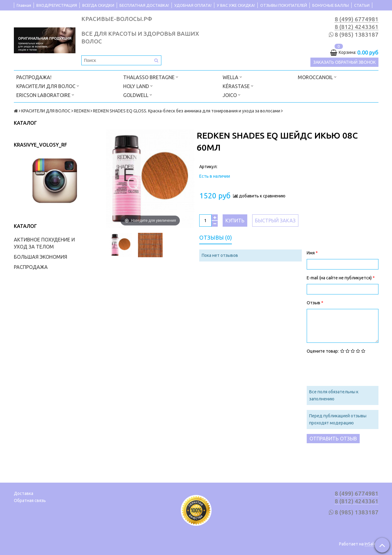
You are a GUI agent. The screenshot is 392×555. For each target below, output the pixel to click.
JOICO (232, 95)
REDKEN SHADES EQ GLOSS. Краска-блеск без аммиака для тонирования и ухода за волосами (187, 111)
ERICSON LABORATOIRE (45, 95)
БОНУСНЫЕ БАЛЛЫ (331, 5)
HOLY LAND (138, 86)
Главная (24, 5)
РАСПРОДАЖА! (34, 77)
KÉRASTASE (238, 86)
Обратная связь (30, 500)
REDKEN (82, 111)
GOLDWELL (138, 95)
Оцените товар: (323, 351)
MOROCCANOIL (317, 77)
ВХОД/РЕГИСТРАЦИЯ (57, 5)
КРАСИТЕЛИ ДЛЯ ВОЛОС (48, 86)
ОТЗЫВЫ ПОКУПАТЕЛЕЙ (284, 5)
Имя (311, 253)
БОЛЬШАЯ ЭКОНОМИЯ (40, 257)
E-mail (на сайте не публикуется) (340, 278)
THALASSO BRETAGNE (151, 77)
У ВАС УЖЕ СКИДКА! (236, 5)
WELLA (232, 77)
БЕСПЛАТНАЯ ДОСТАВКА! (144, 5)
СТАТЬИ (362, 5)
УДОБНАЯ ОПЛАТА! (193, 5)
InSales (372, 544)
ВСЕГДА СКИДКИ (98, 5)
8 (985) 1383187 (357, 35)
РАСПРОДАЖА (31, 267)
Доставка (24, 493)
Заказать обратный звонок (344, 62)
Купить (235, 221)
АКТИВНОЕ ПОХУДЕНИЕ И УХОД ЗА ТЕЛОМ (44, 243)
